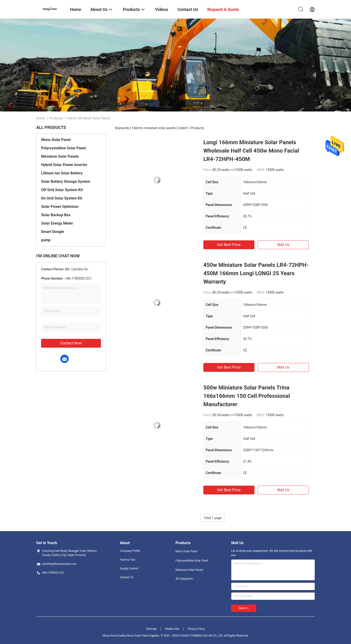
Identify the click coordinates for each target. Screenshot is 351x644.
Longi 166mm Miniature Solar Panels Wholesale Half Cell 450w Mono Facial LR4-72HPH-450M (251, 151)
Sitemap (151, 629)
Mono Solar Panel (56, 140)
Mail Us (283, 245)
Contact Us (127, 577)
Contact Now (71, 343)
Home (41, 118)
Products (56, 118)
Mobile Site (172, 629)
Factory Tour (128, 560)
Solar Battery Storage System (66, 181)
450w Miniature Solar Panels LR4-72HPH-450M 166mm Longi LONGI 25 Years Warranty (256, 273)
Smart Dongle (52, 232)
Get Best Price (229, 245)
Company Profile (130, 551)
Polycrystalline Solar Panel (63, 148)
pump (46, 240)
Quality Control (129, 569)
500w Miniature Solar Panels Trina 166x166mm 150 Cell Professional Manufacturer (247, 396)
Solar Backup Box (56, 215)
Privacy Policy (196, 629)
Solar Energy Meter (57, 223)
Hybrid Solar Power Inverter (64, 165)
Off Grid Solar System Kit (62, 190)
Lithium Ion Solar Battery (62, 173)
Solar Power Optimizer (60, 207)
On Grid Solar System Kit (62, 198)
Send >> (244, 608)
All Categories (184, 579)
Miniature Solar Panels (60, 156)
